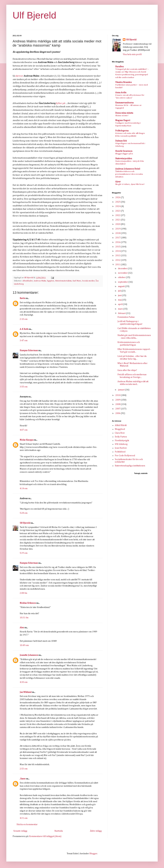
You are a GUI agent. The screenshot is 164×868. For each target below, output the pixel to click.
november (123, 273)
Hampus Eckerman (29, 351)
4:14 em (24, 489)
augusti (122, 286)
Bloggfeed (120, 429)
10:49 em (24, 645)
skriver (19, 76)
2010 (118, 395)
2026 (118, 197)
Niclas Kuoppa (27, 440)
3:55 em (24, 387)
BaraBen (119, 67)
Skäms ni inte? (122, 116)
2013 (118, 256)
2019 (118, 229)
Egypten (50, 281)
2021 (118, 220)
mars (121, 309)
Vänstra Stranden (123, 82)
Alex (22, 628)
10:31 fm (24, 618)
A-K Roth (24, 329)
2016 (118, 242)
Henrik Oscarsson (124, 151)
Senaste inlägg (20, 831)
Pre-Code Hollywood (125, 456)
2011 (118, 265)
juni (120, 295)
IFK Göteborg (121, 444)
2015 (118, 247)
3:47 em (24, 341)
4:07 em (24, 430)
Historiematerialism (63, 281)
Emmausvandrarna (124, 103)
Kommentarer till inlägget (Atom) (45, 836)
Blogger (93, 854)
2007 (118, 409)
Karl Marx (77, 281)
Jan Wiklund (26, 692)
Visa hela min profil (132, 54)
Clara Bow (120, 433)
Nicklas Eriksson (28, 603)
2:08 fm (23, 593)
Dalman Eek (121, 141)
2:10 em (24, 319)
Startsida (59, 831)
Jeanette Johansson (29, 655)
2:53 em (24, 769)
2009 (118, 400)
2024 (118, 206)
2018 (118, 233)
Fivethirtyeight (122, 441)
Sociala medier (88, 281)
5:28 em (24, 513)
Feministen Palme (126, 317)
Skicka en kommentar (27, 824)
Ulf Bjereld (34, 15)
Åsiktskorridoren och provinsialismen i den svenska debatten (129, 174)
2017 (118, 238)
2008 (118, 404)
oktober (122, 277)
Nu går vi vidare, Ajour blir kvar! (130, 184)
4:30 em (24, 682)
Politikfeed (120, 452)
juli (120, 291)
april (120, 304)
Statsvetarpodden (124, 159)
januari (122, 390)
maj (120, 300)
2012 (118, 260)
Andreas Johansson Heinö (128, 169)
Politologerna (122, 131)
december (123, 269)
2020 (118, 224)
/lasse (23, 779)
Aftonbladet (28, 281)
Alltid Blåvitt (121, 425)
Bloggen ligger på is (124, 154)
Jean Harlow (121, 448)
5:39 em (24, 553)
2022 (118, 215)
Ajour (118, 182)
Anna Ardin (121, 93)
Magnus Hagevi (123, 120)
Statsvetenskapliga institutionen (130, 466)
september (123, 282)
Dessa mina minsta (124, 113)
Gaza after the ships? (127, 370)
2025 (118, 202)
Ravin (22, 298)
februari (122, 313)
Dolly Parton (121, 437)
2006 (118, 413)
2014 (118, 251)
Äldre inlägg (96, 831)
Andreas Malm (40, 281)
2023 (118, 211)
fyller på (60, 103)
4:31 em (24, 818)
